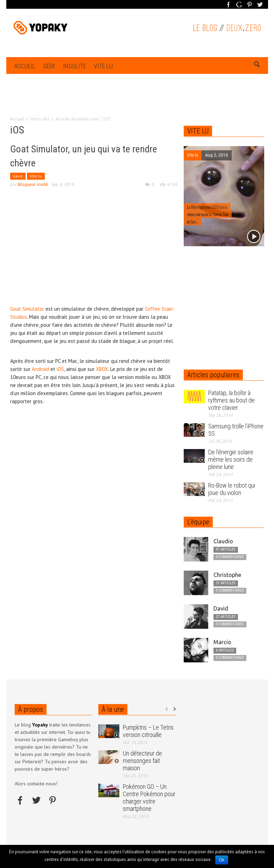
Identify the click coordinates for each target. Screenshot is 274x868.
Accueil (25, 66)
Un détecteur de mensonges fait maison (142, 761)
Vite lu (103, 66)
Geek (49, 66)
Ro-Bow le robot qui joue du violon (232, 489)
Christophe (227, 575)
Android (40, 369)
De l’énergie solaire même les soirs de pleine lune (231, 459)
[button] (257, 66)
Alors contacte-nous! (36, 784)
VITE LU (198, 131)
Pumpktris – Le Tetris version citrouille (148, 731)
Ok (222, 860)
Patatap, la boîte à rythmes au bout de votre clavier (231, 400)
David (221, 608)
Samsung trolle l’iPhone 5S (236, 430)
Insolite (75, 66)
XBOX (102, 369)
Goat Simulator (27, 309)
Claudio (223, 541)
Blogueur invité (33, 184)
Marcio (222, 642)
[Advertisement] (137, 106)
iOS (60, 369)
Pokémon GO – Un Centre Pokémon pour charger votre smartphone (149, 798)
